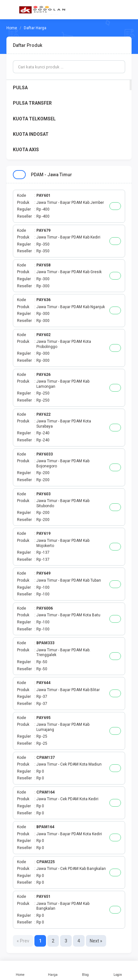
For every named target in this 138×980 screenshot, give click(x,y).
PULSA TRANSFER (32, 103)
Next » (96, 941)
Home (20, 970)
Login (118, 970)
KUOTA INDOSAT (31, 134)
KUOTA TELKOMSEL (34, 119)
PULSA (20, 88)
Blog (85, 970)
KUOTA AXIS (26, 150)
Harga (53, 970)
